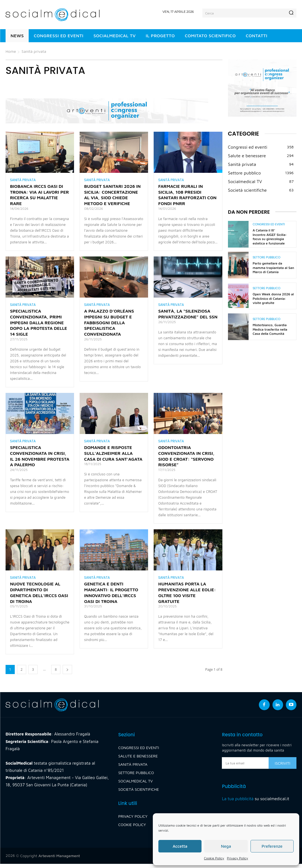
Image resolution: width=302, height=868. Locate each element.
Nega (226, 846)
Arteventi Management (59, 860)
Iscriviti (283, 767)
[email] (245, 767)
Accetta (180, 846)
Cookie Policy (214, 858)
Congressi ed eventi (269, 224)
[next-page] (67, 674)
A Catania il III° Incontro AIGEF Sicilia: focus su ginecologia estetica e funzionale (270, 237)
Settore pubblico (267, 257)
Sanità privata (23, 180)
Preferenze (272, 846)
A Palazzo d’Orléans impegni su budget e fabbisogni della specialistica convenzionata (109, 324)
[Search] (291, 13)
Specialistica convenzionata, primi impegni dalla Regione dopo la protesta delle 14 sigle (39, 324)
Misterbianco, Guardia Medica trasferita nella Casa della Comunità (270, 329)
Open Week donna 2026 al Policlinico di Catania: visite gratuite (273, 298)
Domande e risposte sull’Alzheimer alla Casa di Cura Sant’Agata (113, 456)
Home (11, 51)
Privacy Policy (237, 858)
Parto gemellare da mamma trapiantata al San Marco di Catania (273, 268)
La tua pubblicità (238, 803)
